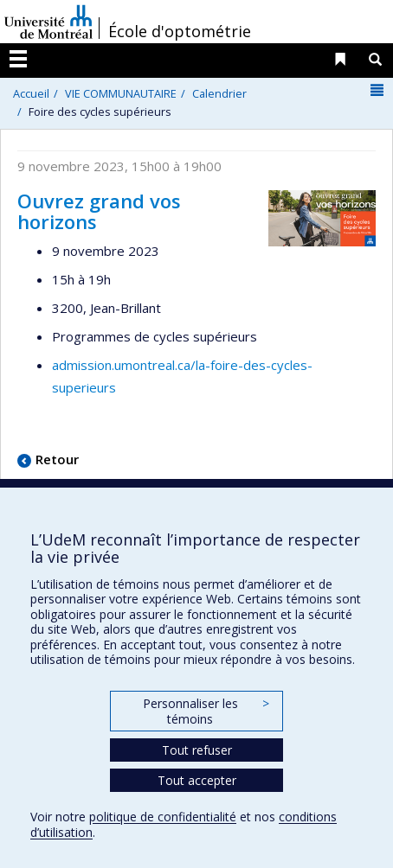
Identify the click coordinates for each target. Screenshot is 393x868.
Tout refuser (197, 750)
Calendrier (219, 93)
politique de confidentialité (163, 817)
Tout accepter (197, 780)
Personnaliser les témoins (206, 711)
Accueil (31, 93)
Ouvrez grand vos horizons (99, 211)
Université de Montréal (48, 22)
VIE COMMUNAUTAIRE (121, 93)
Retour (57, 459)
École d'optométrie (180, 31)
